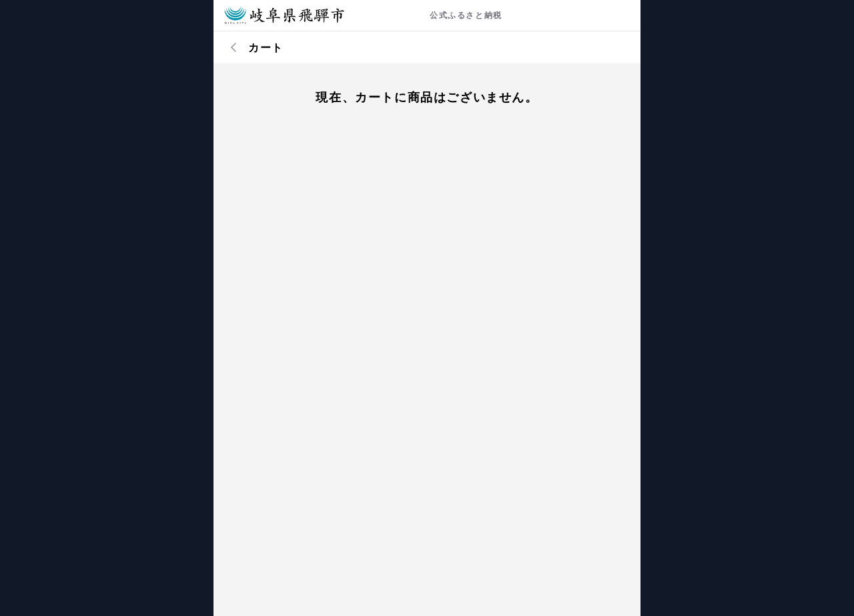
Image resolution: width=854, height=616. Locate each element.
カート (266, 47)
